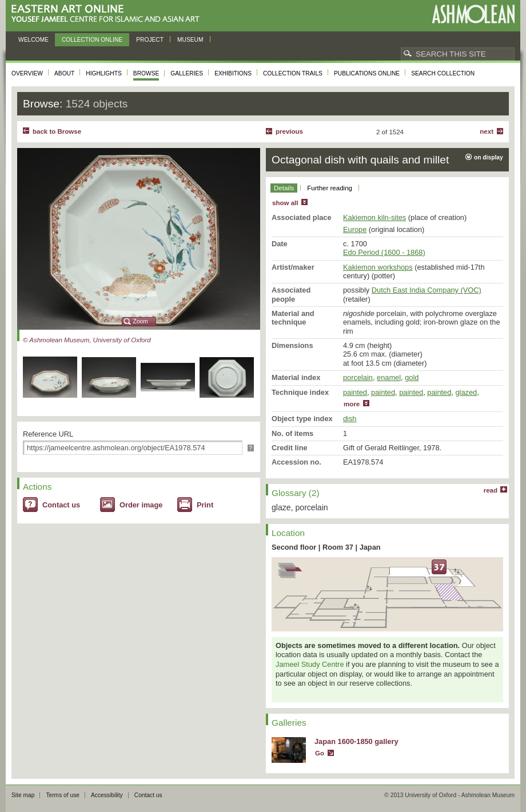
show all (285, 203)
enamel (389, 377)
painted (355, 392)
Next (487, 131)
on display (489, 157)
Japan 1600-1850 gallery (356, 741)
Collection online (92, 40)
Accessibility (107, 795)
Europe (355, 229)
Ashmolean (473, 14)
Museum (190, 40)
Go (320, 753)
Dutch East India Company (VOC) (427, 290)
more (352, 404)
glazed (466, 392)
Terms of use (63, 795)
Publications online (367, 73)
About (64, 73)
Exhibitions (233, 73)
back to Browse (57, 131)
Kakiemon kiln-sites (374, 217)
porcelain (358, 377)
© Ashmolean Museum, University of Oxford (87, 340)
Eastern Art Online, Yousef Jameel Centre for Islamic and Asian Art (108, 14)
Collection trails (293, 73)
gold (412, 377)
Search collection (443, 73)
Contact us (61, 505)
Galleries (187, 73)
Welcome (33, 40)
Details (284, 188)
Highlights (104, 73)
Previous (289, 131)
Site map (23, 795)
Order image (141, 505)
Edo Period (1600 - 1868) (384, 252)
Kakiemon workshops (378, 267)
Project (150, 40)
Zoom (141, 321)
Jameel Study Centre (310, 664)
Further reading (330, 188)
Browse (146, 73)
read (491, 490)
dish (350, 419)
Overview (27, 73)
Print (205, 505)
